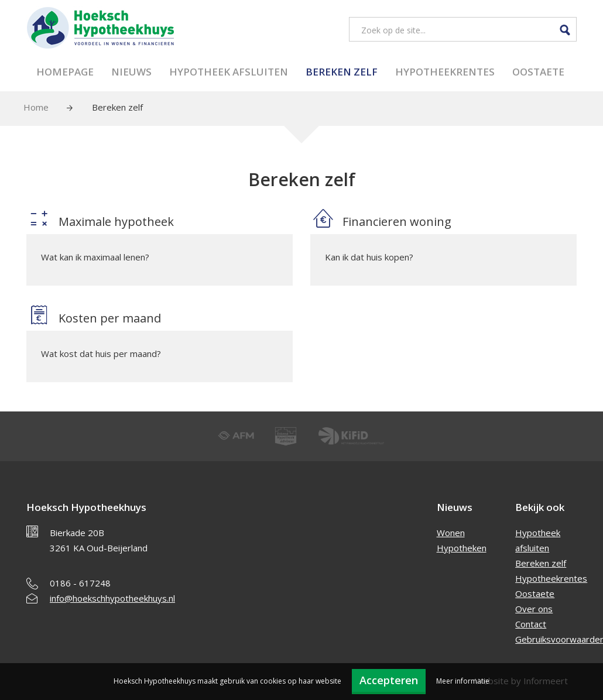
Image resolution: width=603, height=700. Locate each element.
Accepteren (389, 680)
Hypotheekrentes (445, 72)
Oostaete (538, 72)
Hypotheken (462, 548)
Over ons (534, 609)
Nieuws (131, 72)
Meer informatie (463, 681)
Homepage (65, 72)
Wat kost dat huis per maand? (101, 354)
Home (36, 107)
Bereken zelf (342, 72)
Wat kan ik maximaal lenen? (95, 257)
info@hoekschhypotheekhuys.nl (112, 598)
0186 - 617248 (80, 583)
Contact (531, 624)
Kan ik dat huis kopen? (369, 257)
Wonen (451, 533)
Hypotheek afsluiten (229, 72)
